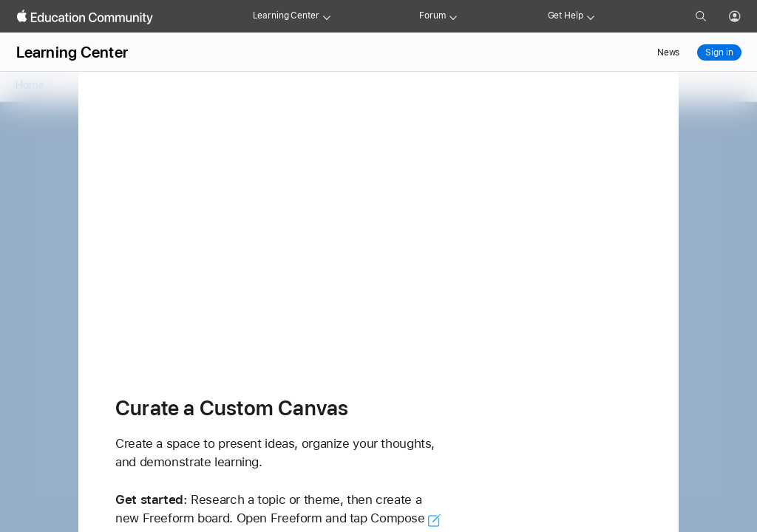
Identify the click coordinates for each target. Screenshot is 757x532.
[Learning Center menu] (327, 16)
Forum (432, 16)
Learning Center (286, 16)
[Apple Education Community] (85, 17)
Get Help (566, 16)
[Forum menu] (453, 16)
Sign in (719, 52)
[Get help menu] (591, 16)
